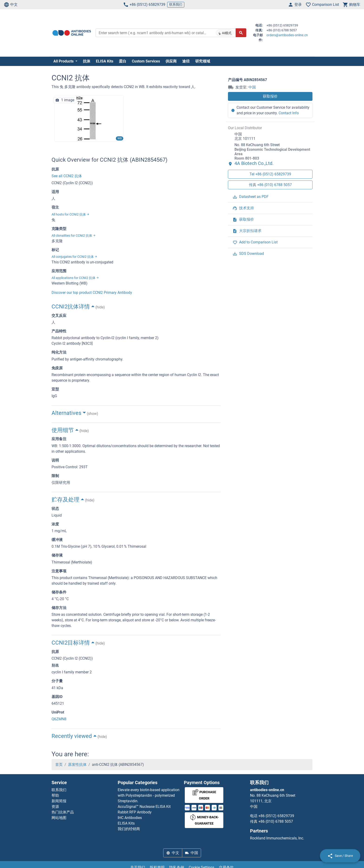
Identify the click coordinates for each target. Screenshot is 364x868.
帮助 (55, 795)
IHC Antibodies (130, 818)
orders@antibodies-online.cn (287, 35)
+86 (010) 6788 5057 (276, 821)
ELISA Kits (105, 61)
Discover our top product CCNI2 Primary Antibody (92, 293)
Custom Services (146, 61)
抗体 (87, 61)
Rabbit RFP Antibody (135, 812)
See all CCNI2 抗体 (67, 176)
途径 (186, 61)
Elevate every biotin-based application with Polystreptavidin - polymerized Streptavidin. (149, 795)
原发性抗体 (77, 765)
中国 (252, 87)
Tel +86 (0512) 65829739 (270, 174)
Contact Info (289, 113)
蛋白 (123, 61)
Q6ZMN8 (59, 719)
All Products (64, 61)
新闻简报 (59, 801)
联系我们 (176, 4)
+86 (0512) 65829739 (144, 5)
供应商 (171, 61)
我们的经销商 (129, 829)
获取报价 (270, 96)
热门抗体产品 (63, 812)
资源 (55, 807)
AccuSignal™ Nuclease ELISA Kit (144, 807)
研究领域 (203, 61)
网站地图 (59, 818)
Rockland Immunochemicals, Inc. (277, 838)
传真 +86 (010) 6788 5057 (270, 185)
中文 (11, 5)
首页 (59, 765)
